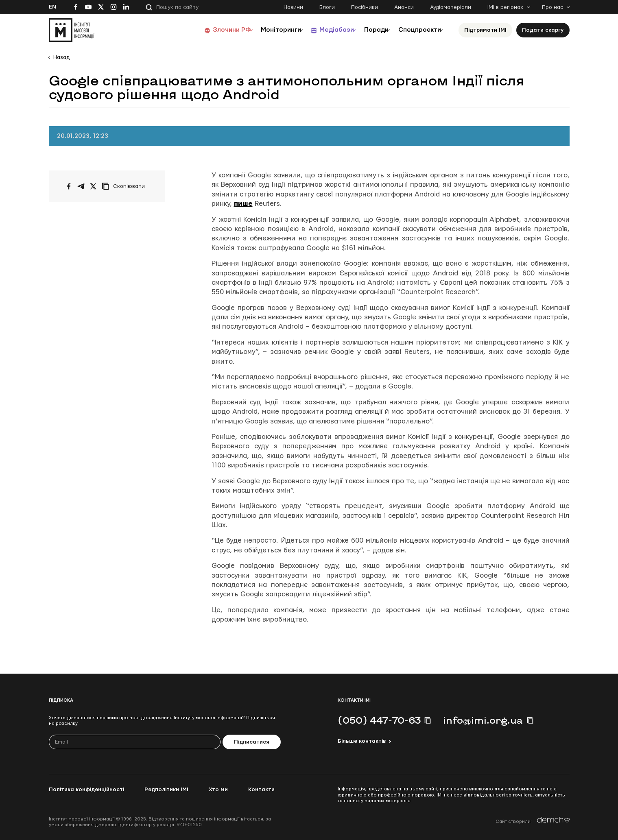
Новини (293, 7)
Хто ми (218, 790)
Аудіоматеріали (451, 7)
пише (243, 204)
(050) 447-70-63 (379, 720)
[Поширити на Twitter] (93, 186)
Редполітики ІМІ (166, 790)
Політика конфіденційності (86, 790)
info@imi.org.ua (483, 720)
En (52, 7)
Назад (61, 57)
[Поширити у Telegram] (81, 186)
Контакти (261, 790)
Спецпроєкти (416, 30)
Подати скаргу (543, 30)
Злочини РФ (206, 30)
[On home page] (72, 30)
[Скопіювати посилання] (125, 186)
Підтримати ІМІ (485, 30)
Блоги (327, 7)
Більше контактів (362, 741)
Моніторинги (260, 30)
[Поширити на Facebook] (69, 186)
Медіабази (321, 30)
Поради (367, 30)
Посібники (365, 7)
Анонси (404, 7)
